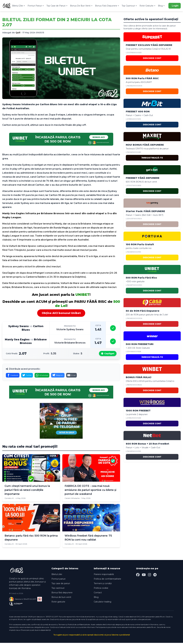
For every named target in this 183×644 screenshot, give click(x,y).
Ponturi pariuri (58, 580)
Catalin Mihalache (72, 499)
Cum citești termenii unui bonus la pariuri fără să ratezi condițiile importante (27, 491)
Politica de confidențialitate (107, 580)
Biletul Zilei (19, 6)
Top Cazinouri (129, 6)
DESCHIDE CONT (152, 58)
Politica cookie (101, 589)
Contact (98, 594)
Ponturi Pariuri (36, 6)
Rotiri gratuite (58, 603)
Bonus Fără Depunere (107, 6)
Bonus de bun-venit (61, 598)
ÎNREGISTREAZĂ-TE (152, 158)
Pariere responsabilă (104, 575)
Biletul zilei (57, 575)
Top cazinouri (58, 589)
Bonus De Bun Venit (81, 6)
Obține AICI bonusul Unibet (61, 313)
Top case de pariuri (61, 585)
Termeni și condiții (103, 585)
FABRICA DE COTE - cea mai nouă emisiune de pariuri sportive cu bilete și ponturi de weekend (90, 491)
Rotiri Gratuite (148, 6)
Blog (161, 6)
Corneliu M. (9, 499)
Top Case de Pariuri (57, 6)
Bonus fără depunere (62, 594)
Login (175, 6)
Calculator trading (103, 603)
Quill (18, 33)
